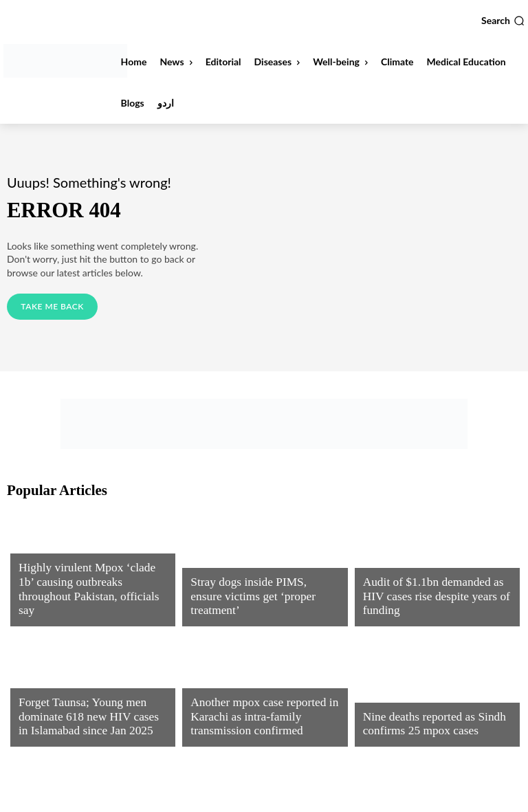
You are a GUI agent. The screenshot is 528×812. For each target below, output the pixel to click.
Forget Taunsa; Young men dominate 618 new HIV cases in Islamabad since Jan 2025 (85, 720)
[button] (503, 21)
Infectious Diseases (63, 564)
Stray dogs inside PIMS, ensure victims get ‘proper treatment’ (255, 606)
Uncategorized (225, 684)
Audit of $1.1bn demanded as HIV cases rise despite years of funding (434, 606)
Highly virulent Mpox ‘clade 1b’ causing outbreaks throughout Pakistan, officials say (86, 600)
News (202, 576)
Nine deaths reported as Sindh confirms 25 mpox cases (425, 726)
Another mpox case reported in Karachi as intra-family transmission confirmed (254, 720)
